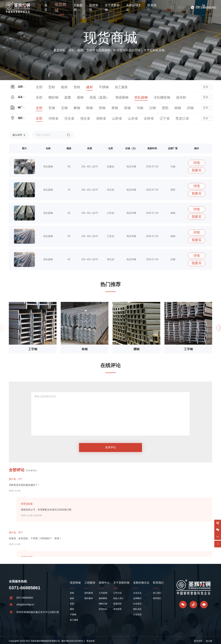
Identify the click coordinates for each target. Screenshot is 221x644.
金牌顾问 (137, 628)
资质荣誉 (117, 639)
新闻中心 (104, 612)
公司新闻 (103, 623)
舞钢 (71, 106)
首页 (46, 7)
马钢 (125, 106)
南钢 (157, 106)
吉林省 (129, 121)
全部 (38, 87)
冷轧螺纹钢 (139, 96)
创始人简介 (118, 628)
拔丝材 (155, 96)
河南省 (50, 121)
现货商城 (59, 7)
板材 (60, 87)
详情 (197, 245)
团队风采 (137, 639)
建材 (81, 87)
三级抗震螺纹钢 (173, 96)
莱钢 (103, 106)
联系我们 (152, 7)
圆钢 (73, 96)
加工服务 (108, 87)
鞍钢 (81, 106)
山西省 (103, 121)
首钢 (114, 106)
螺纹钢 (50, 96)
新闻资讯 (92, 7)
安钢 (49, 106)
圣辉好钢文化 (133, 7)
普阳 (146, 106)
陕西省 (171, 121)
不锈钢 (93, 87)
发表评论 (111, 506)
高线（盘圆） (89, 96)
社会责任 (137, 633)
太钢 (189, 106)
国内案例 (89, 623)
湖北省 (77, 121)
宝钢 (60, 106)
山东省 (116, 121)
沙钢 (135, 106)
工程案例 (76, 7)
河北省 (63, 121)
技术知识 (103, 639)
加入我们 (157, 623)
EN (184, 7)
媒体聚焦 (103, 628)
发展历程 (117, 633)
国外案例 (89, 628)
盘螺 (62, 96)
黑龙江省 (157, 121)
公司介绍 (117, 623)
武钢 (168, 106)
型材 (49, 87)
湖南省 (90, 121)
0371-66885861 (206, 7)
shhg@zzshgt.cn (25, 634)
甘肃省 (185, 121)
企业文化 (137, 623)
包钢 (179, 106)
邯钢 (92, 106)
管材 (71, 87)
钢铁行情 (103, 633)
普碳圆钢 (107, 96)
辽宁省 (143, 121)
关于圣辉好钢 (111, 7)
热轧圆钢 (122, 96)
